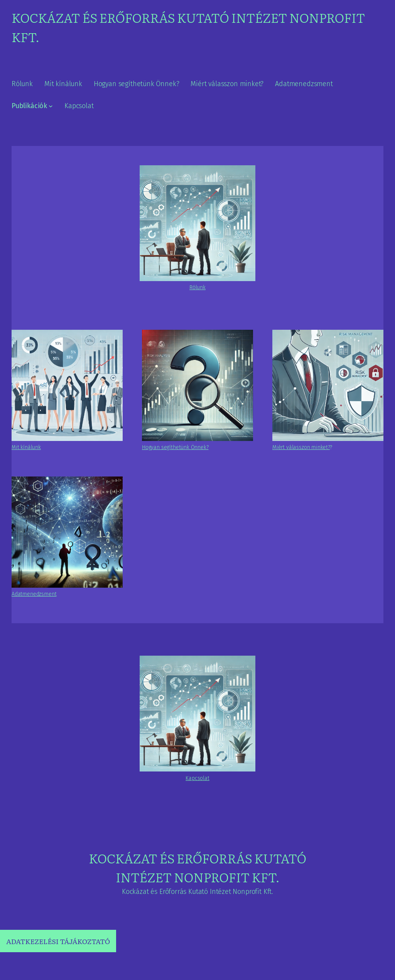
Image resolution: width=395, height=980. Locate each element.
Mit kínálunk (26, 447)
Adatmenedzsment (34, 594)
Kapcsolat (197, 778)
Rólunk (197, 287)
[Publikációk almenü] (51, 106)
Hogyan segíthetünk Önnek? (175, 447)
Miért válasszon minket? (301, 447)
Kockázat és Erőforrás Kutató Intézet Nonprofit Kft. (197, 867)
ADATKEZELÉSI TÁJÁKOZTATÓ (58, 941)
